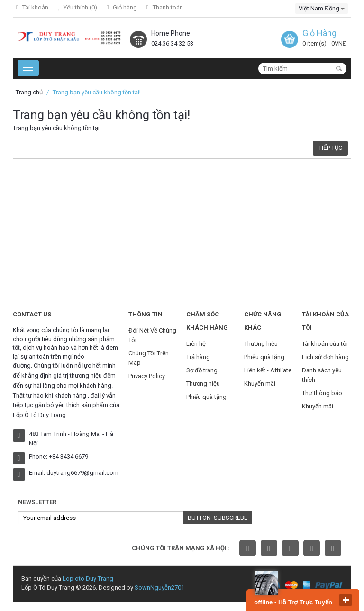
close (346, 600)
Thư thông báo (322, 393)
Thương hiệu (203, 384)
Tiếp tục (330, 148)
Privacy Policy (147, 376)
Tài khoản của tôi (325, 344)
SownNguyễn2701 (159, 588)
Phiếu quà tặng (206, 397)
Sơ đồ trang (202, 370)
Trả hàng (198, 357)
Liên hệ (196, 344)
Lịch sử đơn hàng (325, 357)
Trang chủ (29, 92)
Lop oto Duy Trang (88, 579)
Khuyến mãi (260, 384)
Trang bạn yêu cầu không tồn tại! (97, 92)
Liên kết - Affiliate (268, 370)
